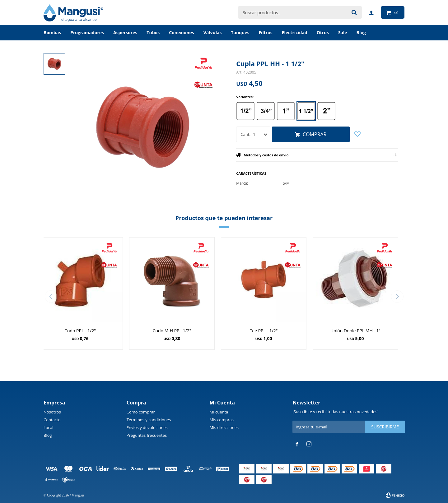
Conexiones (182, 32)
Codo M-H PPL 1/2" (172, 331)
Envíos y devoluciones (147, 427)
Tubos (153, 32)
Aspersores (125, 32)
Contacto (52, 420)
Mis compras (222, 420)
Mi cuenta (219, 412)
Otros (323, 32)
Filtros (265, 32)
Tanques (240, 32)
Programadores (87, 32)
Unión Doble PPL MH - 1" (355, 331)
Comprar (315, 134)
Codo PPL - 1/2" (80, 331)
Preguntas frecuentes (147, 435)
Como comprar (141, 412)
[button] (397, 297)
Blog (48, 435)
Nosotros (52, 412)
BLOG (361, 32)
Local (48, 427)
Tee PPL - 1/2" (264, 331)
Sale (343, 32)
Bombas (52, 32)
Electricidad (295, 32)
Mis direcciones (224, 427)
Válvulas (213, 32)
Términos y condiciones (149, 420)
